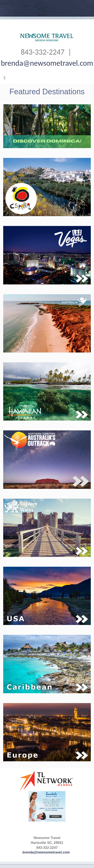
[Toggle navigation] (4, 79)
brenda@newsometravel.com (47, 63)
